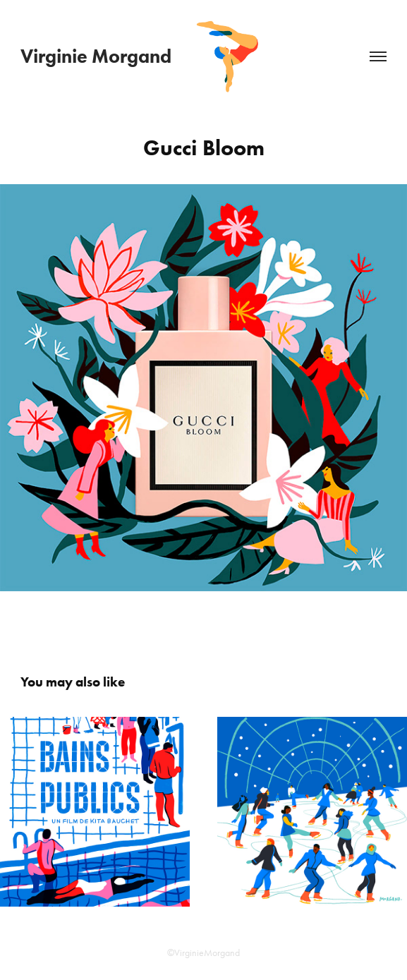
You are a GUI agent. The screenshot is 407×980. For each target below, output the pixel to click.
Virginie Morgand (96, 56)
